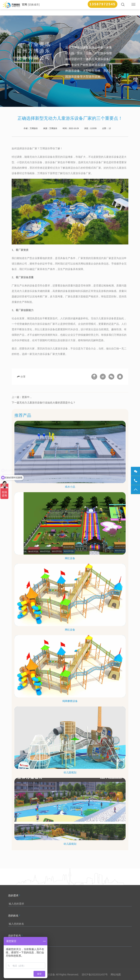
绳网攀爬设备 (70, 701)
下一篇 (15, 403)
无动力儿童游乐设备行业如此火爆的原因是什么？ (47, 403)
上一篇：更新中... (22, 397)
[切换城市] (34, 5)
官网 (24, 5)
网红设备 (70, 558)
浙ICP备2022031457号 (95, 975)
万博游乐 (53, 128)
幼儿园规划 (70, 772)
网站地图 (116, 975)
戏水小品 (70, 487)
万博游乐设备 (47, 975)
